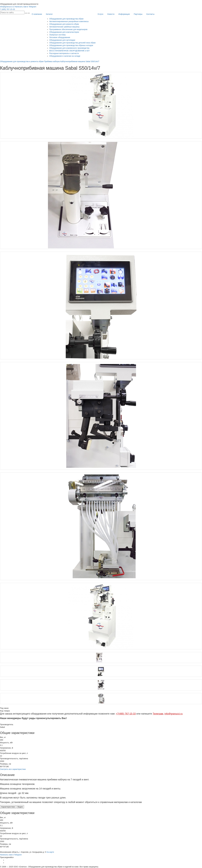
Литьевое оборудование (60, 37)
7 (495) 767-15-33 (7, 9)
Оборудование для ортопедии (62, 40)
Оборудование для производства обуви (66, 19)
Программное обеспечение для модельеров (68, 29)
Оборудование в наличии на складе (65, 56)
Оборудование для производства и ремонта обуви (22, 61)
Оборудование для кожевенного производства (69, 48)
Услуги (100, 14)
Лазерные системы (58, 35)
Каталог (49, 14)
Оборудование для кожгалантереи (64, 32)
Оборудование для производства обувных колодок (71, 45)
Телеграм (158, 714)
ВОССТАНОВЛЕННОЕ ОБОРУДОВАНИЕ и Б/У (69, 51)
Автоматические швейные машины (64, 27)
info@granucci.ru (7, 7)
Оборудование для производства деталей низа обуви (72, 43)
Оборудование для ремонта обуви (64, 24)
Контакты (150, 14)
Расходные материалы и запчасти (64, 53)
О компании (37, 14)
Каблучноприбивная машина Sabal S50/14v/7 (80, 61)
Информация (124, 14)
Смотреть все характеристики (13, 769)
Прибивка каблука (52, 61)
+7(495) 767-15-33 (126, 714)
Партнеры (138, 14)
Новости (111, 14)
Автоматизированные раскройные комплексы (69, 21)
